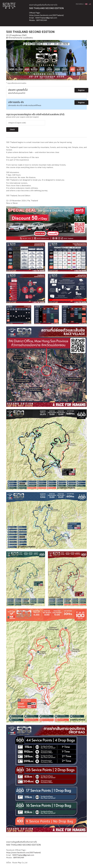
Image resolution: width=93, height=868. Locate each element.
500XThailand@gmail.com (46, 18)
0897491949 (42, 20)
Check (12, 130)
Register (81, 90)
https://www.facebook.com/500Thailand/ (46, 15)
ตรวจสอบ (79, 4)
